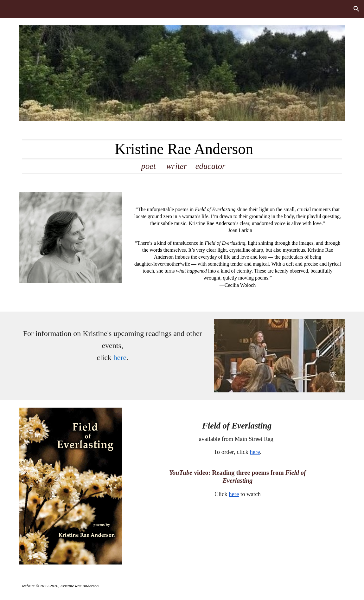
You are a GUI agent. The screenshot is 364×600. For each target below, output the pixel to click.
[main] (182, 157)
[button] (356, 9)
